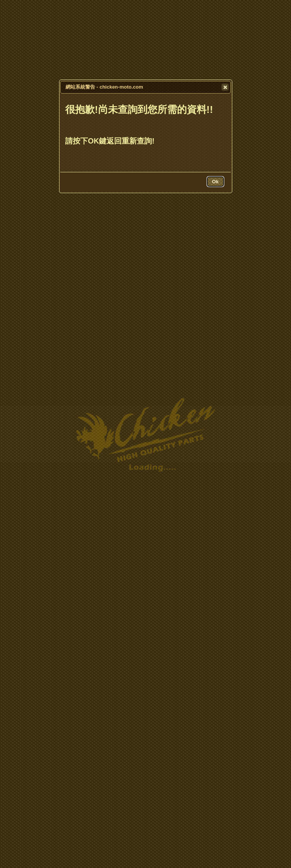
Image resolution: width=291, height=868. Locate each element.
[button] (225, 87)
